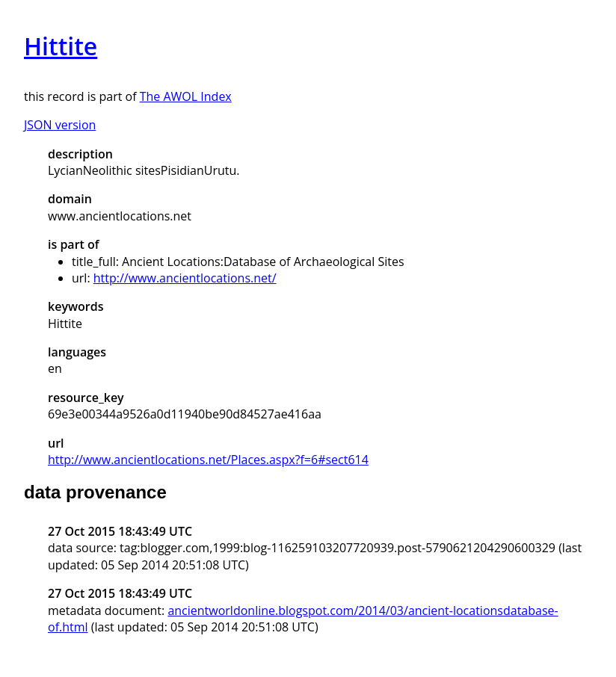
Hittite (61, 46)
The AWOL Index (186, 96)
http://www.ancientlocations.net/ (185, 278)
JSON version (60, 125)
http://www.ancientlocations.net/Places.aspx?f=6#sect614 (208, 460)
